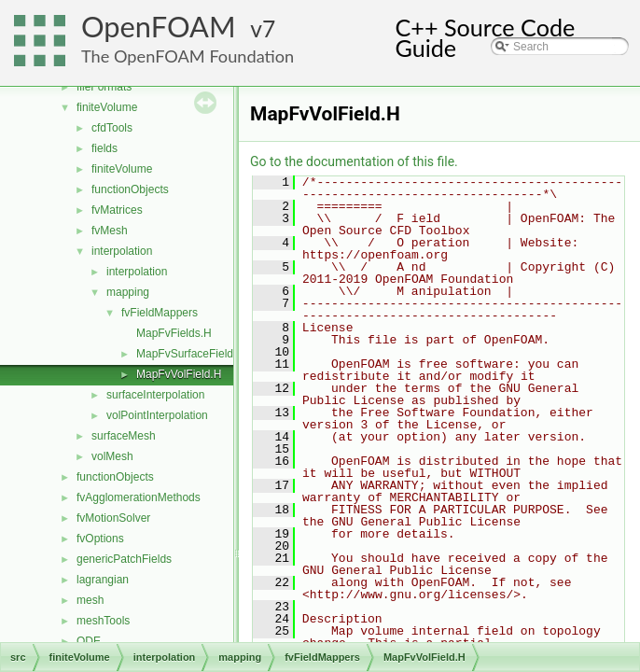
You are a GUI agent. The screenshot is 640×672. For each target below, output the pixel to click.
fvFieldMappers (160, 313)
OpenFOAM (159, 27)
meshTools (103, 621)
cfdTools (112, 128)
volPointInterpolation (157, 415)
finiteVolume (107, 107)
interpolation (122, 251)
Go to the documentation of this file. (354, 161)
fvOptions (100, 539)
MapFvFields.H (174, 333)
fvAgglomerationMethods (139, 497)
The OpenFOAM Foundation (188, 56)
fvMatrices (117, 210)
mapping (128, 292)
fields (104, 148)
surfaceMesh (124, 436)
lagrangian (103, 580)
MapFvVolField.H (179, 374)
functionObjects (130, 189)
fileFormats (104, 87)
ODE (89, 641)
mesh (90, 600)
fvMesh (110, 231)
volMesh (112, 456)
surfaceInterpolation (155, 395)
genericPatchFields (124, 559)
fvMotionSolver (113, 518)
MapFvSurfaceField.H (190, 354)
